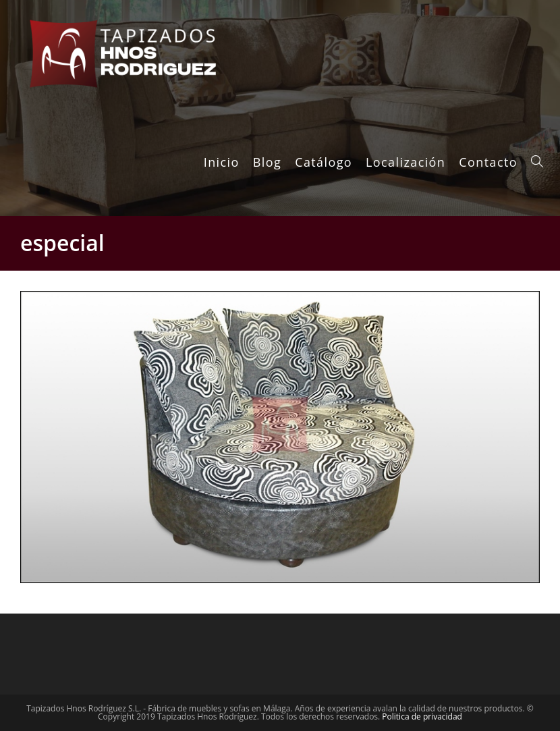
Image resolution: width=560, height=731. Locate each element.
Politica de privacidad (422, 716)
